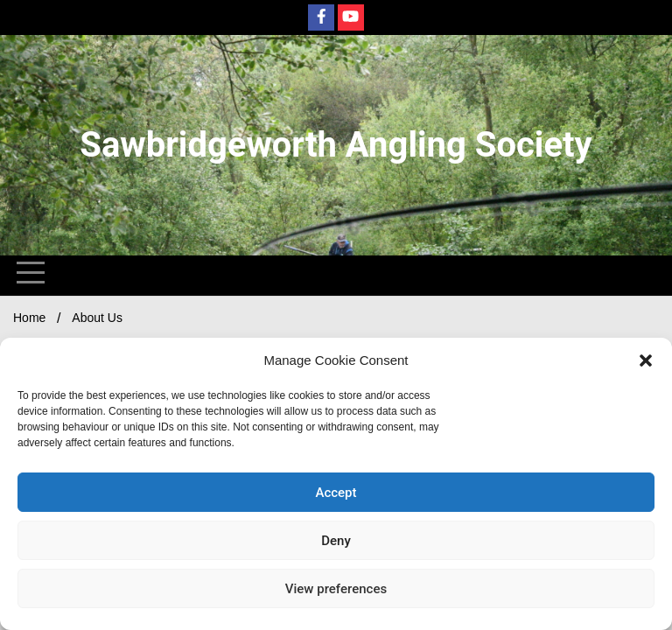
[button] (646, 360)
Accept (336, 493)
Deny (336, 541)
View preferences (336, 589)
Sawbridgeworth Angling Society (336, 145)
